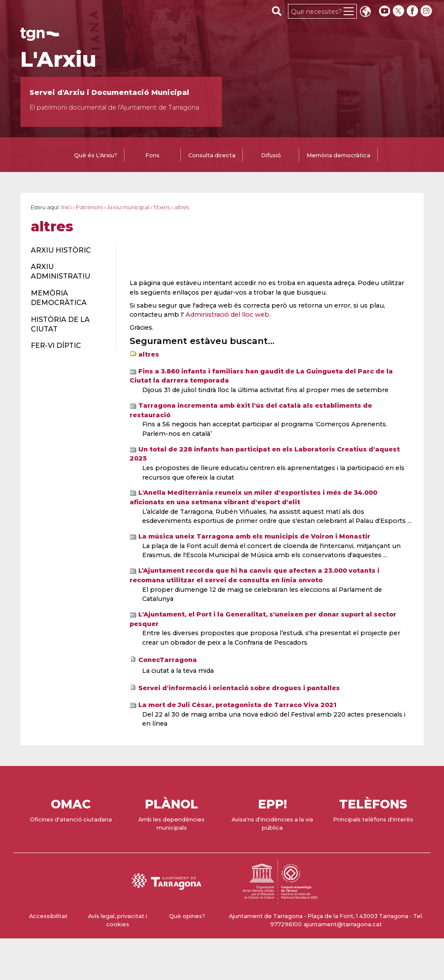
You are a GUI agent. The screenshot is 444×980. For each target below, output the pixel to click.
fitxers (162, 207)
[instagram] (427, 11)
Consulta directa (212, 155)
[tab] (96, 156)
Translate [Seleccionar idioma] (365, 12)
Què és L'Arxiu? (96, 155)
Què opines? (187, 916)
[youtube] (385, 11)
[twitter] (399, 11)
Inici (66, 207)
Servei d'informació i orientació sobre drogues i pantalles (239, 688)
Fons (152, 155)
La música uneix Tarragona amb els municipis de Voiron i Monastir (254, 536)
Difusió (271, 155)
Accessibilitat (48, 916)
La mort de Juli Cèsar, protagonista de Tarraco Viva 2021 (237, 705)
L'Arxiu (58, 59)
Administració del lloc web (227, 315)
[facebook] (413, 11)
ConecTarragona (168, 660)
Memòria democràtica (338, 155)
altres (149, 354)
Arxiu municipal (128, 207)
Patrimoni (89, 207)
